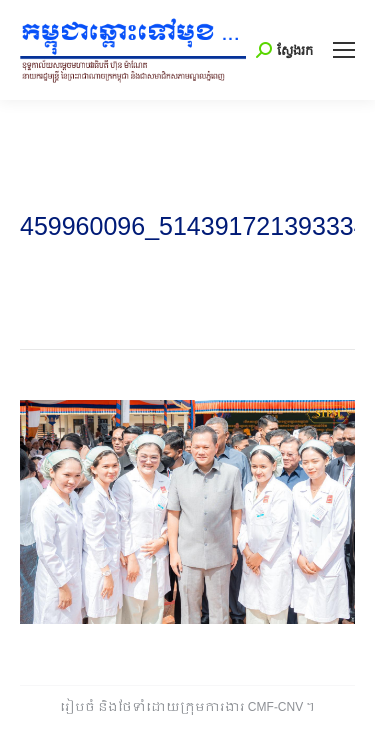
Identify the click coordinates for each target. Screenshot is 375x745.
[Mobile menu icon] (344, 50)
